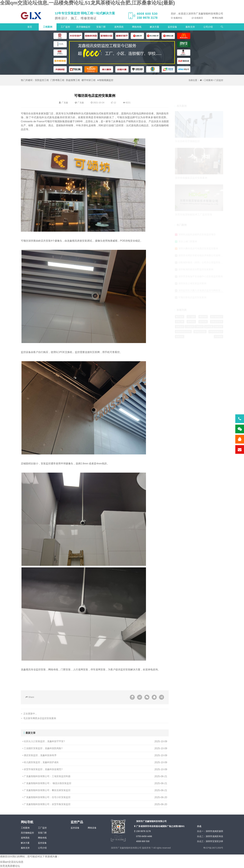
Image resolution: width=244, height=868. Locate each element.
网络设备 (92, 828)
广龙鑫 (81, 103)
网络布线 (137, 27)
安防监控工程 (42, 80)
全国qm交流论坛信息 (12, 862)
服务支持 (190, 27)
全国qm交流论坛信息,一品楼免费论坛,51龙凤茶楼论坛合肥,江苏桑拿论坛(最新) (87, 3)
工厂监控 (65, 27)
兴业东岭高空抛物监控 (187, 130)
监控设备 (172, 27)
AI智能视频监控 (105, 80)
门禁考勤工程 (57, 80)
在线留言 (199, 18)
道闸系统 (119, 27)
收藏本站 (178, 18)
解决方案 (155, 27)
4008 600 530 (143, 841)
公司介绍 (208, 27)
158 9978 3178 (142, 831)
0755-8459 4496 (144, 836)
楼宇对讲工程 (89, 80)
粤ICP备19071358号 (213, 848)
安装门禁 (101, 27)
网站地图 (218, 18)
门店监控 (219, 80)
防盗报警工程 (73, 80)
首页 (30, 27)
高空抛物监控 (83, 27)
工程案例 (48, 27)
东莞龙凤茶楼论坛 (10, 866)
